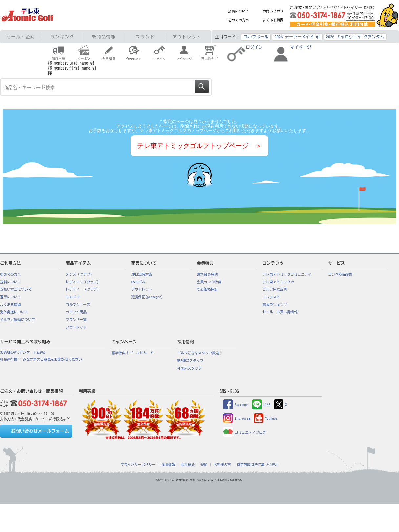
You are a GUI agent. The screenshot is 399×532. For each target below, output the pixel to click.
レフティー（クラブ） (83, 289)
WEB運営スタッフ (190, 361)
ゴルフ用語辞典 (275, 289)
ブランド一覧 (76, 320)
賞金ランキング (275, 305)
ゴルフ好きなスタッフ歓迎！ (200, 353)
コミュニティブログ (245, 432)
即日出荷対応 (142, 274)
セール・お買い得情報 (280, 312)
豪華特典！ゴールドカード (133, 353)
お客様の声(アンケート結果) (23, 352)
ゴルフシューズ (78, 305)
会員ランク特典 (209, 282)
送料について (10, 282)
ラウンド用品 (76, 312)
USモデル (73, 297)
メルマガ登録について (18, 320)
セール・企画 (21, 37)
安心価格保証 (207, 289)
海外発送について (14, 312)
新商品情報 (104, 37)
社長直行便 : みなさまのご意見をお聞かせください (41, 359)
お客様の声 (222, 465)
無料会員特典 (207, 274)
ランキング (63, 37)
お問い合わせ (273, 11)
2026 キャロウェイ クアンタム (355, 37)
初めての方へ (239, 20)
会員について (239, 11)
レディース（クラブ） (83, 282)
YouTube (265, 418)
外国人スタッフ (189, 368)
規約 (204, 465)
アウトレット (187, 37)
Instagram (237, 418)
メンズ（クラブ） (80, 274)
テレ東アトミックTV (278, 282)
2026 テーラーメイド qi (297, 37)
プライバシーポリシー (138, 465)
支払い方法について (16, 289)
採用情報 (168, 465)
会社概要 (188, 465)
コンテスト (271, 297)
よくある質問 (273, 20)
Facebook (236, 405)
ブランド (145, 37)
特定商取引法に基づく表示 (258, 465)
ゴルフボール (256, 37)
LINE (261, 405)
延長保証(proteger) (147, 297)
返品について (10, 297)
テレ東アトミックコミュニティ (287, 274)
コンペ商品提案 (340, 274)
